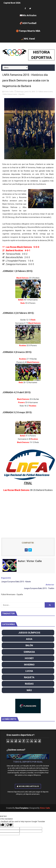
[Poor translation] (9, 825)
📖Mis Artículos (28, 15)
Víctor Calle (45, 808)
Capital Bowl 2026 (12, 3)
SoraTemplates (22, 808)
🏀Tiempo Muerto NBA (28, 31)
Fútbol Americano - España (14, 94)
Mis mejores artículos (28, 786)
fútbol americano (46, 92)
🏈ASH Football (28, 23)
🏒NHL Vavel (28, 39)
